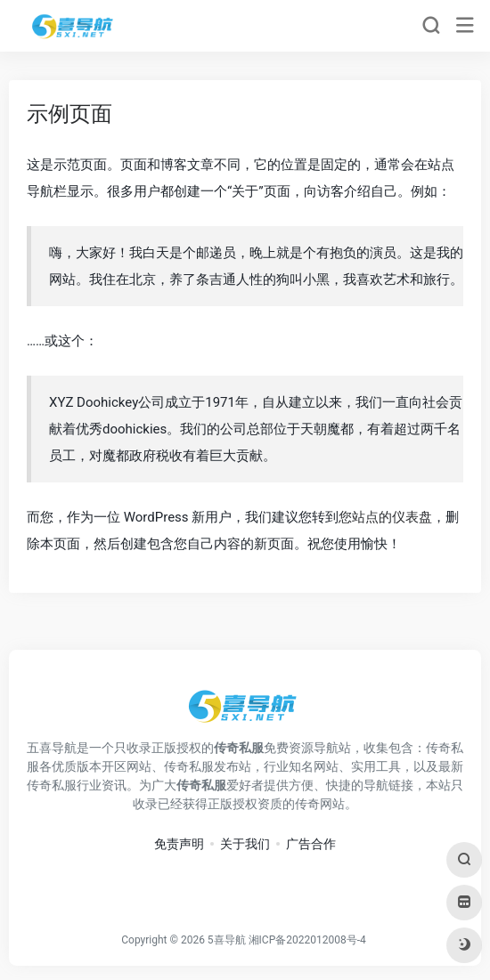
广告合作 (311, 844)
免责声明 (179, 844)
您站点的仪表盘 (385, 517)
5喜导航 (227, 940)
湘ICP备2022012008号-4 (307, 940)
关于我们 (245, 844)
